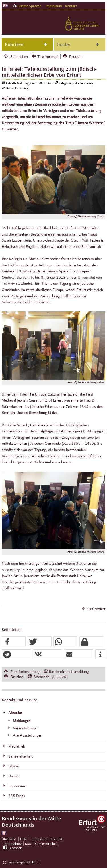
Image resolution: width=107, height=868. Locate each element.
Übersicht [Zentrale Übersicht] (9, 839)
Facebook (15, 848)
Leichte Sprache (29, 6)
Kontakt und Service (19, 700)
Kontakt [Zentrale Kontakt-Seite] (71, 6)
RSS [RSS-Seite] (28, 844)
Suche (63, 44)
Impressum (54, 6)
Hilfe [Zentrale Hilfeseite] (24, 839)
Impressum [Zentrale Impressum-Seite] (39, 839)
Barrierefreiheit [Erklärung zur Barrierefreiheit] (46, 844)
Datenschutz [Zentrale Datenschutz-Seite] (13, 844)
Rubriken (14, 44)
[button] (14, 642)
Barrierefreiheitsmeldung (69, 672)
